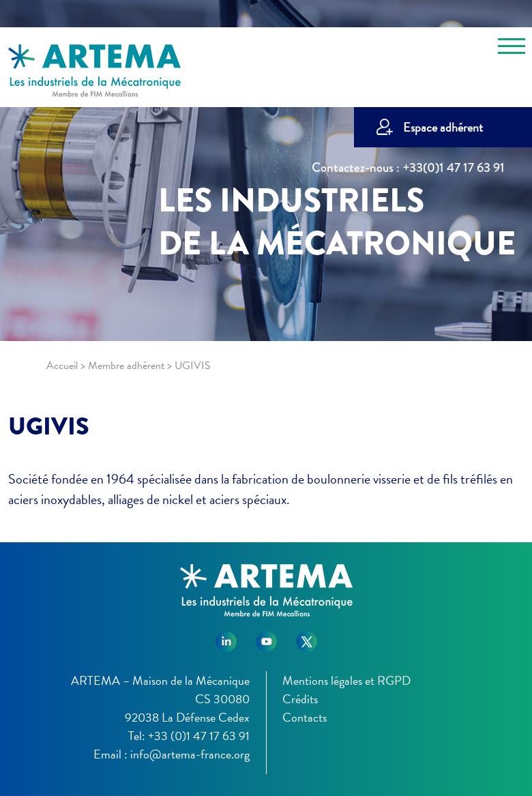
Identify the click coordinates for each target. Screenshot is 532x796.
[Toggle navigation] (512, 48)
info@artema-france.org (190, 754)
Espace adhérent (443, 127)
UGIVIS (49, 426)
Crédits (300, 699)
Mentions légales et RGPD (346, 680)
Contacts (305, 717)
